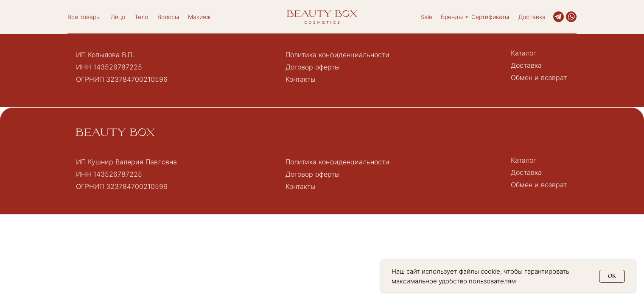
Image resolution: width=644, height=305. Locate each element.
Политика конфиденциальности (337, 55)
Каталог (524, 53)
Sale (426, 17)
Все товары (84, 17)
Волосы (168, 17)
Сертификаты (490, 17)
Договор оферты (313, 67)
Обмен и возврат (539, 78)
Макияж (199, 17)
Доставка (532, 17)
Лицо (118, 17)
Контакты (301, 79)
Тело (141, 17)
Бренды (452, 17)
